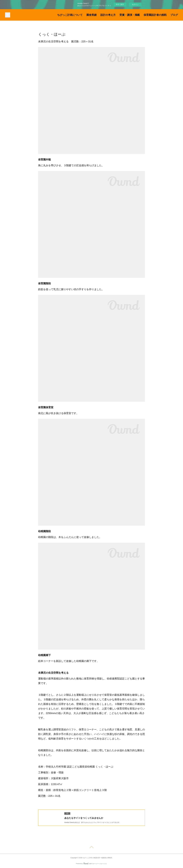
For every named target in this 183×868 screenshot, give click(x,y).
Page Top (91, 848)
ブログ (174, 15)
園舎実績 (91, 15)
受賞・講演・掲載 (130, 15)
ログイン (135, 5)
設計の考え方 (108, 15)
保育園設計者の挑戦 (155, 15)
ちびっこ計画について (70, 15)
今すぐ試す (120, 4)
